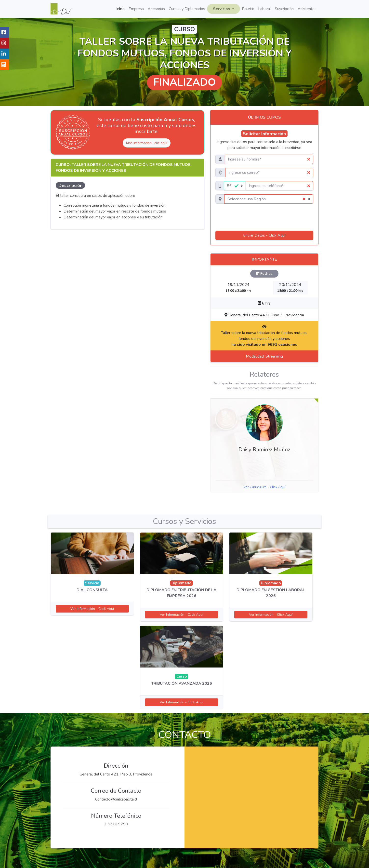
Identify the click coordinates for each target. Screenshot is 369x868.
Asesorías (156, 9)
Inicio (120, 9)
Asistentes (307, 9)
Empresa (136, 9)
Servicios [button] (222, 9)
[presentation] (264, 217)
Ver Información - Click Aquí (92, 609)
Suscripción (284, 9)
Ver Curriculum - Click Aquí (264, 487)
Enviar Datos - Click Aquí (264, 235)
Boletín (248, 9)
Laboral (264, 9)
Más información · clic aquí (147, 143)
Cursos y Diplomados (187, 9)
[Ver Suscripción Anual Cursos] (73, 132)
